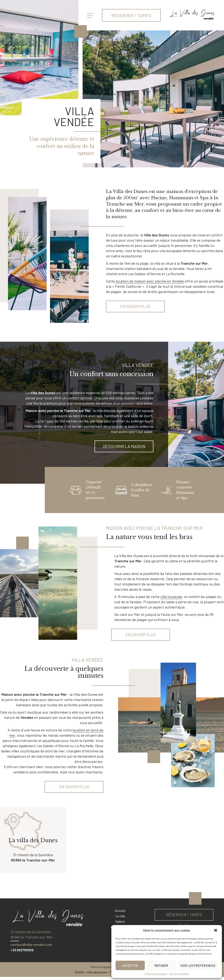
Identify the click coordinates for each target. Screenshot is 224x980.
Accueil (120, 914)
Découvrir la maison (124, 448)
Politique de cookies (156, 973)
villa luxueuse (171, 598)
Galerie (120, 925)
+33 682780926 (22, 953)
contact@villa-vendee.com (31, 948)
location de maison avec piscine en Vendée (149, 281)
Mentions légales (179, 973)
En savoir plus (135, 307)
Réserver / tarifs (131, 15)
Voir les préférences (198, 966)
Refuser (161, 966)
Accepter (130, 966)
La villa (120, 919)
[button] (216, 930)
